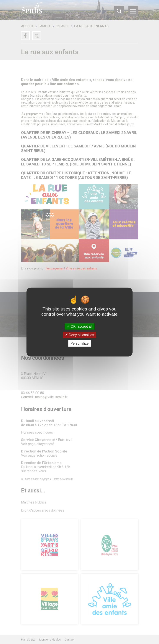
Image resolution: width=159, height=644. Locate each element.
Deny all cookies (80, 335)
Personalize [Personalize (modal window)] (80, 343)
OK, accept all (79, 326)
